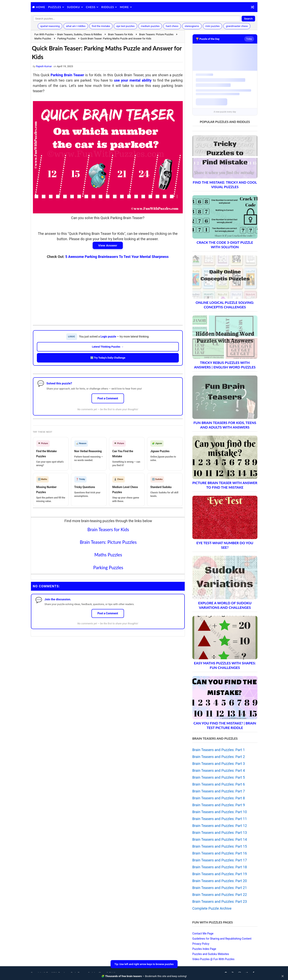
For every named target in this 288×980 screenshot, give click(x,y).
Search (248, 19)
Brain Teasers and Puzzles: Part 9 (219, 805)
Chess (91, 7)
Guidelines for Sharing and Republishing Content (222, 939)
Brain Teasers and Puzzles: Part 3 (219, 764)
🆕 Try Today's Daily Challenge (108, 358)
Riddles (108, 7)
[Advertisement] (108, 289)
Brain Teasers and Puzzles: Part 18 (220, 867)
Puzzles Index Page (204, 949)
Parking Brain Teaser (67, 75)
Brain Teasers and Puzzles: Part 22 (220, 895)
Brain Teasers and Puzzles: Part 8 (219, 798)
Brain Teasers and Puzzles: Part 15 (220, 846)
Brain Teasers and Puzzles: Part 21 (220, 888)
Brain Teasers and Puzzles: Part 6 (219, 784)
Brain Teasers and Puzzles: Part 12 (220, 826)
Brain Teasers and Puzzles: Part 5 (219, 777)
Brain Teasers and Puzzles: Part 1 (219, 750)
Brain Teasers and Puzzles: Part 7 (219, 791)
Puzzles (55, 7)
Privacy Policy (201, 944)
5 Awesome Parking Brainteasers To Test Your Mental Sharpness (117, 257)
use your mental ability (133, 80)
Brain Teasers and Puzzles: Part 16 (220, 853)
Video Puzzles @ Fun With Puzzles (213, 959)
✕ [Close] (283, 976)
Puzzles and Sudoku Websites (211, 954)
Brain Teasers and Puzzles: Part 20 (220, 881)
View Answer (108, 245)
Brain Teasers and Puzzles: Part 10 (220, 812)
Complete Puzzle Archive (212, 908)
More (124, 7)
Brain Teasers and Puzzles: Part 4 (219, 770)
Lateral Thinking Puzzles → (108, 347)
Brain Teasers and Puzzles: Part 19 (220, 874)
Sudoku (74, 7)
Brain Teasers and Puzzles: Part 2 (219, 757)
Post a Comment (108, 398)
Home (41, 7)
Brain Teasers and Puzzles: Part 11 (220, 819)
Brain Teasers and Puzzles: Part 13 (220, 833)
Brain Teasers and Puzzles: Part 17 (220, 860)
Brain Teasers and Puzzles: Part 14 (220, 839)
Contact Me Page (203, 934)
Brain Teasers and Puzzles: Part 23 (220, 901)
